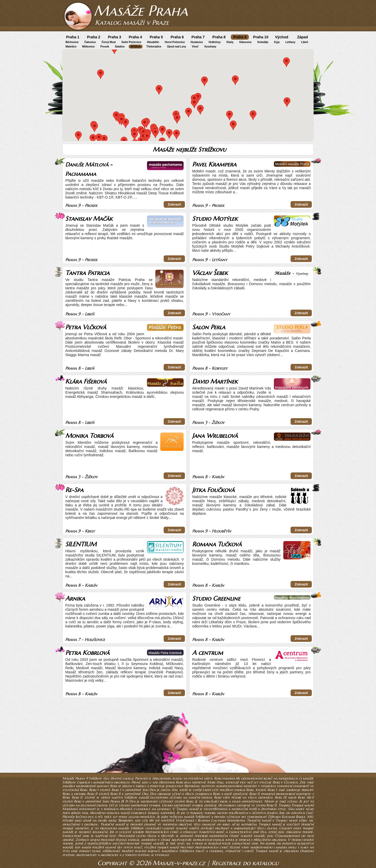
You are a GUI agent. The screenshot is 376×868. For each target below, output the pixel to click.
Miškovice (89, 47)
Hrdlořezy (215, 42)
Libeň (305, 42)
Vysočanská (185, 820)
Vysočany (210, 47)
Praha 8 (219, 37)
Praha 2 (94, 37)
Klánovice (245, 42)
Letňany (290, 42)
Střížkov (136, 47)
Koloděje (263, 42)
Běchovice (72, 42)
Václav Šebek (210, 273)
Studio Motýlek (215, 219)
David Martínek (215, 381)
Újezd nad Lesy (177, 47)
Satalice (120, 47)
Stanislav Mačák (89, 219)
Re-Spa (74, 490)
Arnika (75, 598)
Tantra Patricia (87, 273)
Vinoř (195, 47)
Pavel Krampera (214, 164)
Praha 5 (156, 37)
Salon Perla (209, 327)
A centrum (208, 653)
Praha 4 (135, 37)
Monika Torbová (89, 436)
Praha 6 (177, 37)
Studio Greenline (216, 598)
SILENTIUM (81, 544)
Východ (282, 37)
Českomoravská (287, 836)
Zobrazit (174, 204)
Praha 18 (117, 801)
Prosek (105, 47)
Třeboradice (154, 47)
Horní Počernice (175, 42)
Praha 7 (198, 37)
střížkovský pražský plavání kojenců (131, 851)
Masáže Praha (141, 11)
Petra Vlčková (86, 327)
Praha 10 (261, 37)
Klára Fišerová (86, 381)
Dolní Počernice (131, 42)
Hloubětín (153, 42)
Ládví (207, 790)
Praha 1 (73, 37)
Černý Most (109, 42)
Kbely (230, 42)
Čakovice (90, 42)
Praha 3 (114, 37)
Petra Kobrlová (87, 653)
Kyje (277, 42)
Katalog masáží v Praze (132, 22)
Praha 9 (240, 37)
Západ (302, 37)
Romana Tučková (217, 544)
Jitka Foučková (213, 490)
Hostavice (197, 42)
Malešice (71, 47)
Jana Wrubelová (215, 436)
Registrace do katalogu (245, 863)
